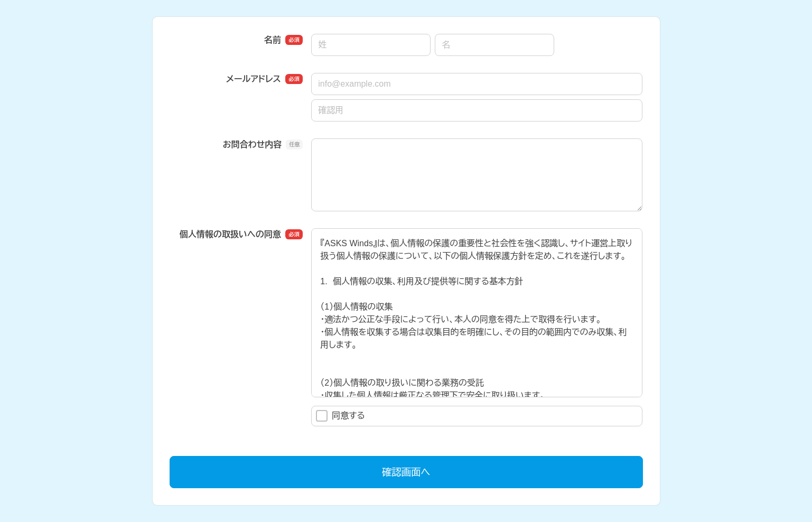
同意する (340, 416)
